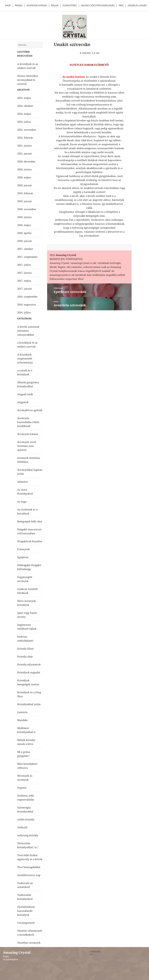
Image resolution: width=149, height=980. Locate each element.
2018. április (24, 233)
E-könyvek (24, 549)
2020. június (24, 169)
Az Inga (22, 502)
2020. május (24, 177)
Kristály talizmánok (29, 664)
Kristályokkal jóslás (29, 704)
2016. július (24, 312)
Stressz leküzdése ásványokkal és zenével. (28, 80)
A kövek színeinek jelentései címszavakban (28, 331)
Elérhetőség (70, 6)
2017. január (25, 289)
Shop (8, 6)
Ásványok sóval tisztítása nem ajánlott (27, 446)
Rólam (55, 6)
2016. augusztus (27, 304)
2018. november (27, 209)
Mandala (22, 720)
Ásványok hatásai (28, 434)
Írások (19, 6)
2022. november (27, 130)
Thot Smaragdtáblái (29, 867)
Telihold (22, 827)
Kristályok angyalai (29, 672)
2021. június (24, 146)
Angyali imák (25, 394)
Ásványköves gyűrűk (30, 410)
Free (121, 6)
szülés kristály (26, 819)
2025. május (24, 98)
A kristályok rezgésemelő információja (25, 358)
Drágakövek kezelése (30, 541)
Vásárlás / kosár (137, 6)
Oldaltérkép (95, 951)
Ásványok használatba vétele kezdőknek (28, 422)
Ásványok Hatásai (37, 6)
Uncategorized (26, 923)
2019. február (25, 193)
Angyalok (23, 402)
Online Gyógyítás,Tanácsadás (98, 6)
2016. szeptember (27, 297)
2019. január (25, 201)
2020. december (26, 161)
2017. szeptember (27, 257)
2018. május (24, 225)
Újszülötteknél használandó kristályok (26, 911)
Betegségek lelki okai (30, 521)
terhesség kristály (28, 835)
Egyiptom (23, 557)
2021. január (25, 153)
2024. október (25, 106)
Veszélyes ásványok (29, 943)
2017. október (25, 249)
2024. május (24, 114)
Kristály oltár (25, 656)
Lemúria (22, 712)
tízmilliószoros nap (29, 875)
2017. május (24, 281)
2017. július (24, 265)
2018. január (25, 241)
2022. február (25, 138)
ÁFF (91, 954)
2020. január (25, 185)
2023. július (24, 122)
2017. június (24, 273)
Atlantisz (23, 482)
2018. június (24, 217)
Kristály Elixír (26, 649)
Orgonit (22, 788)
